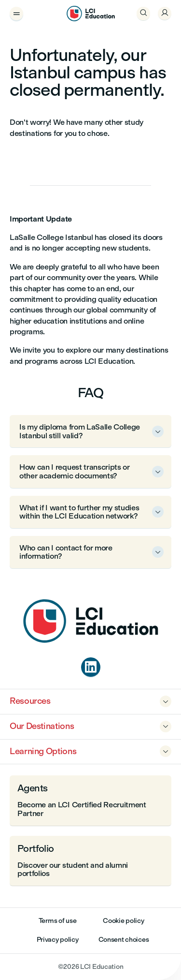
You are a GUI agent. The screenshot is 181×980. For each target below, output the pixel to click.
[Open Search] (143, 14)
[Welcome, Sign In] (165, 14)
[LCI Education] (91, 14)
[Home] (91, 640)
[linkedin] (91, 667)
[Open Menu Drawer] (16, 14)
